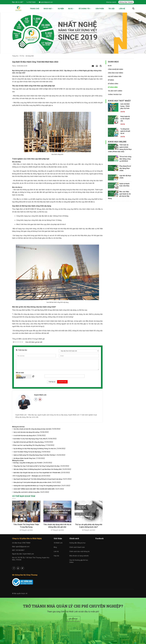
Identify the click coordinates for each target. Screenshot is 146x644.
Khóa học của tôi (111, 2)
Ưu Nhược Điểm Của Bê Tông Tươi (24, 458)
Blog (71, 9)
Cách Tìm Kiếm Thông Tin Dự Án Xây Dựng (27, 452)
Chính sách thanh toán (77, 547)
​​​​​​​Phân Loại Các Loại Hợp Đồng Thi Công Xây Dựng (29, 445)
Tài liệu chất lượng (115, 91)
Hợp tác (56, 556)
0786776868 (31, 2)
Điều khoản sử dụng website (79, 556)
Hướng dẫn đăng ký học (77, 543)
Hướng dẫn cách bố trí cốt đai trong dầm (27, 492)
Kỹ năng (111, 80)
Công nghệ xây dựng (116, 69)
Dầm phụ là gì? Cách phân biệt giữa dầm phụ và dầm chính (32, 482)
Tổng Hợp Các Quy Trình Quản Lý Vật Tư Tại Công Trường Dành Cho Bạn (37, 466)
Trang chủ (34, 9)
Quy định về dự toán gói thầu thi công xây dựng (28, 442)
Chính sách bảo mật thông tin (79, 551)
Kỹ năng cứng (113, 84)
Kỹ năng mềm (113, 87)
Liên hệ (122, 9)
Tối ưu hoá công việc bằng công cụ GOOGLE (125, 159)
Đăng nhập (123, 2)
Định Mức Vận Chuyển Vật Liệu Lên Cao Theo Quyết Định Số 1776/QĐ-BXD (37, 473)
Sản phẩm (100, 9)
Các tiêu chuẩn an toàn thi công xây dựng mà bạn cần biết (32, 429)
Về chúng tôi (85, 9)
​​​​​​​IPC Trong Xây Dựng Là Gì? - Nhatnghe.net (27, 476)
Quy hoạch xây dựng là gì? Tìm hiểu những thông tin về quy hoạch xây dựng (38, 479)
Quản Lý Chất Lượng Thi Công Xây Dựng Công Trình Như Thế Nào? (35, 455)
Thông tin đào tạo (115, 94)
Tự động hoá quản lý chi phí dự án (125, 131)
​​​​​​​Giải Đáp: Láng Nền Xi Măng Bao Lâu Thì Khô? (28, 463)
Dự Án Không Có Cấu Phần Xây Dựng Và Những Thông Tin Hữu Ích (35, 449)
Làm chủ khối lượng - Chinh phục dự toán (125, 106)
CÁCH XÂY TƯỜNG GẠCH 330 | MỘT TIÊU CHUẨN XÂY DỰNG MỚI (34, 489)
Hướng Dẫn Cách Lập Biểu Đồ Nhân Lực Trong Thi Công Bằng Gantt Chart (37, 486)
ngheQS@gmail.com (46, 2)
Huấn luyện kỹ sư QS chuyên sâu (125, 119)
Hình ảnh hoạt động (116, 73)
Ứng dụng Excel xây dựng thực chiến (125, 168)
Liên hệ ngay (73, 619)
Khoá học (48, 9)
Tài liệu (111, 9)
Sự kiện (61, 9)
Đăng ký (131, 2)
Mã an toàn (20, 373)
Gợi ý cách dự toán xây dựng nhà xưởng (26, 432)
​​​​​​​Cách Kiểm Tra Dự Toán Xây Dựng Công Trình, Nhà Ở (30, 439)
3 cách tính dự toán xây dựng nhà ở (25, 435)
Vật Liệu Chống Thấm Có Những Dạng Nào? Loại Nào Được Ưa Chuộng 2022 (38, 469)
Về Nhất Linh (58, 543)
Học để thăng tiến (115, 76)
